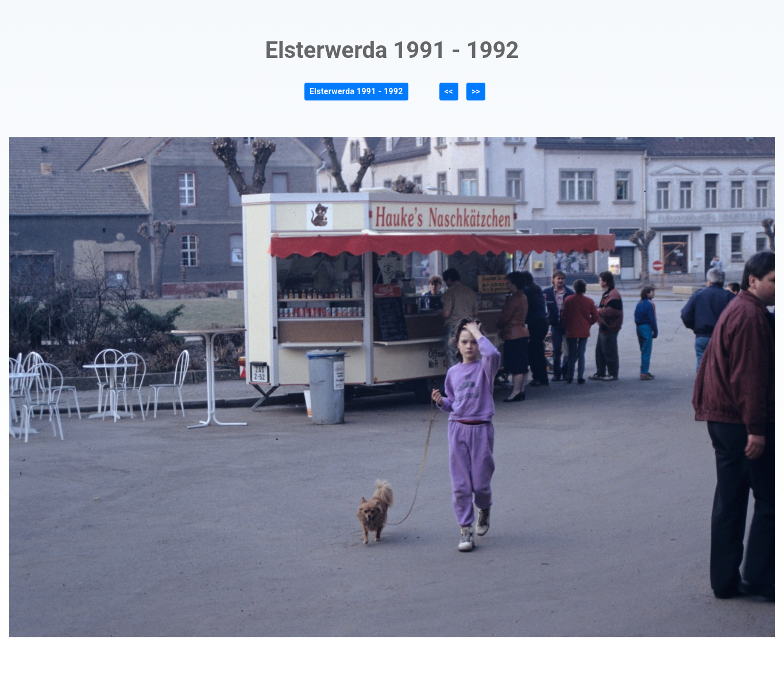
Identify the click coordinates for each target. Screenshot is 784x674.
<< (449, 91)
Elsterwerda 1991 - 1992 (356, 91)
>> (476, 91)
